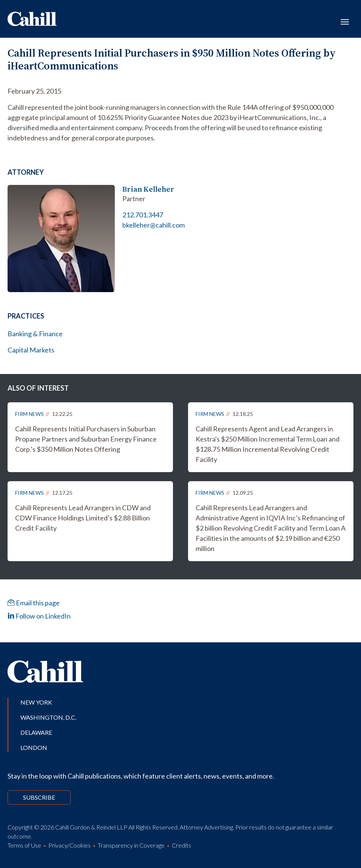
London (34, 747)
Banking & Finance (35, 334)
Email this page (34, 603)
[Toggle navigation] (345, 21)
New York (36, 702)
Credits (181, 845)
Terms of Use (24, 845)
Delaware (36, 732)
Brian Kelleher (148, 189)
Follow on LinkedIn (39, 616)
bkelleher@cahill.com (154, 225)
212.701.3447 (143, 215)
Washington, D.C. (48, 717)
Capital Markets (31, 350)
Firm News (29, 414)
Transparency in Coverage (131, 845)
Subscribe (39, 797)
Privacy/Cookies (69, 845)
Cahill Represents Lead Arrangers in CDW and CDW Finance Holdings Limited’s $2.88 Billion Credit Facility (83, 518)
